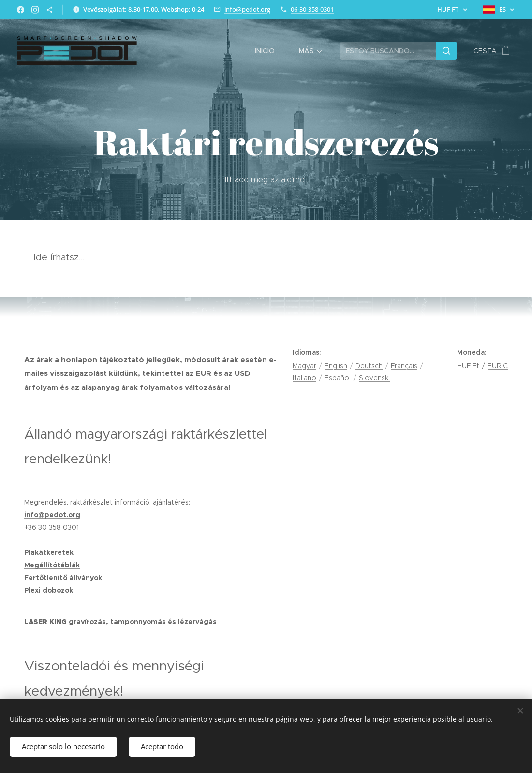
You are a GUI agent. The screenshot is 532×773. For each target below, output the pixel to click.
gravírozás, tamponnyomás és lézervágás (143, 622)
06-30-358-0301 (312, 9)
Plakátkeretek (49, 552)
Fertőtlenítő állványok (63, 578)
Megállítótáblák (52, 565)
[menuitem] (270, 51)
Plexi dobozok (49, 590)
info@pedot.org (247, 9)
